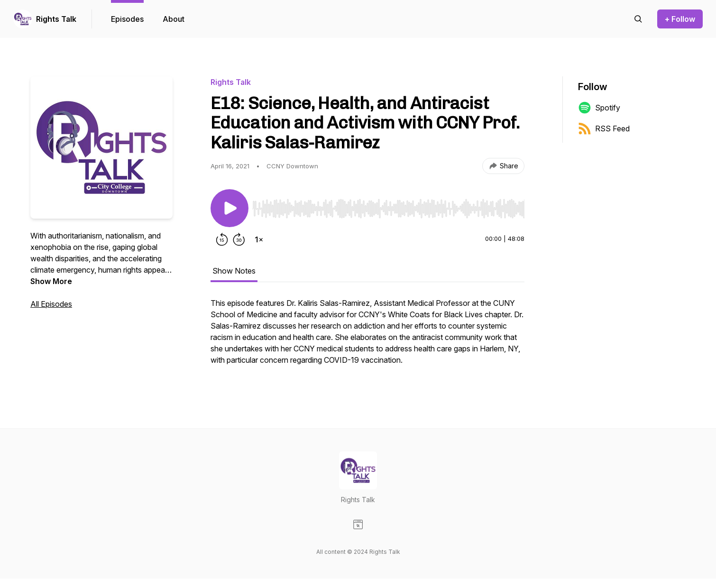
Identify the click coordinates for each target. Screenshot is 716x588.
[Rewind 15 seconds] (222, 239)
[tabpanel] (367, 336)
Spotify (599, 108)
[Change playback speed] (259, 239)
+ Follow (680, 19)
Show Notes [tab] (234, 271)
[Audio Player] (388, 206)
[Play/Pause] (229, 208)
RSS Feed (604, 129)
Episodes (127, 19)
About (174, 19)
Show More (51, 281)
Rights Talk (56, 19)
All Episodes (51, 304)
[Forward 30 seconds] (239, 239)
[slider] (388, 209)
